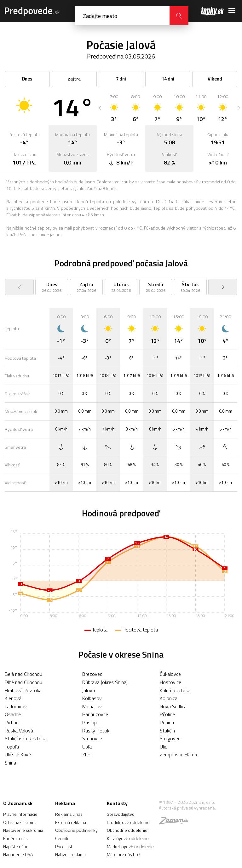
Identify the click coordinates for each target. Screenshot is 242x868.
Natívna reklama (70, 854)
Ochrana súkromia (20, 822)
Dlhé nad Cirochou (23, 682)
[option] (114, 108)
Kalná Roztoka (175, 690)
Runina (167, 722)
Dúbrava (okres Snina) (105, 682)
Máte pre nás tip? (124, 854)
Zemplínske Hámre (179, 754)
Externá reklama (71, 822)
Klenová (13, 698)
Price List (64, 846)
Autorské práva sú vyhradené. (187, 808)
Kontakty (117, 803)
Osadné (13, 714)
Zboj (87, 754)
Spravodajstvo (121, 814)
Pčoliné (167, 714)
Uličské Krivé (18, 754)
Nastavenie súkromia (23, 830)
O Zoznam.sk (18, 803)
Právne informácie (20, 814)
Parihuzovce (95, 714)
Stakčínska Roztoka (26, 738)
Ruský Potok (96, 731)
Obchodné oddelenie (127, 830)
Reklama (65, 803)
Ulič (163, 747)
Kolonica (169, 698)
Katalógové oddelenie (128, 838)
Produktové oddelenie (128, 822)
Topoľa (12, 747)
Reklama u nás (69, 814)
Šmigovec (170, 738)
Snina (10, 763)
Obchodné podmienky (76, 830)
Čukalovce (170, 674)
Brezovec (92, 674)
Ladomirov (16, 706)
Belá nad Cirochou (23, 674)
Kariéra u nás (15, 838)
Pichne (12, 722)
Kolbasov (92, 698)
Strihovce (92, 738)
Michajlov (92, 706)
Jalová (89, 690)
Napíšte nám (15, 846)
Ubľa (87, 747)
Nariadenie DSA (18, 854)
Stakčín (167, 731)
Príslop (89, 722)
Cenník (62, 838)
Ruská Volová (19, 731)
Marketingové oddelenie (130, 846)
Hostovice (170, 682)
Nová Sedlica (173, 706)
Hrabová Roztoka (23, 690)
